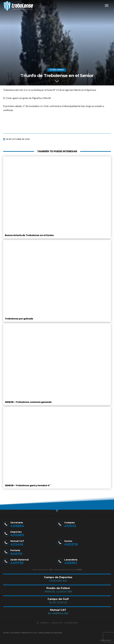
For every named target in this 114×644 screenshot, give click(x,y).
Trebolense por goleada (19, 319)
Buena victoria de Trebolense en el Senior (29, 235)
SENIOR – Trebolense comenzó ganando (28, 402)
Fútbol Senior (57, 70)
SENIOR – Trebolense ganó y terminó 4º (27, 485)
